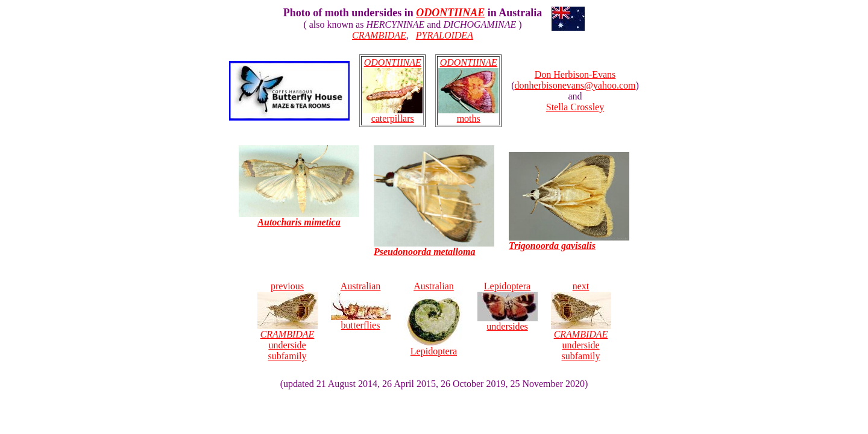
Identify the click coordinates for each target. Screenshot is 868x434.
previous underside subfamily (288, 321)
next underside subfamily (581, 321)
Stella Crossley (575, 107)
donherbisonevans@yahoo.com (575, 85)
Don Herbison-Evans (575, 74)
